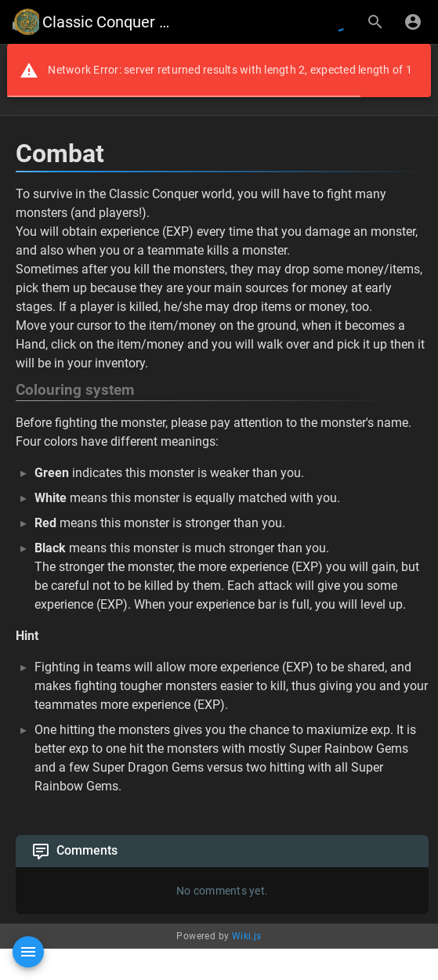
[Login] (413, 22)
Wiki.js (247, 936)
